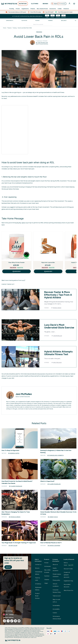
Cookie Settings (8, 611)
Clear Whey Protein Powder (16, 262)
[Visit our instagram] (5, 621)
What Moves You (68, 590)
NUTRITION (23, 4)
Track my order (37, 579)
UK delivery (38, 584)
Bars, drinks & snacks (47, 571)
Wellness (64, 21)
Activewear (47, 566)
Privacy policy (56, 580)
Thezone (9, 28)
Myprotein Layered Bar (48, 262)
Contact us (38, 564)
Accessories (53, 9)
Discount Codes (68, 569)
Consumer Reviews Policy (57, 591)
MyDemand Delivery (38, 589)
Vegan (46, 583)
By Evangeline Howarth (56, 455)
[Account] (70, 4)
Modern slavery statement (57, 575)
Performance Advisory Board (57, 618)
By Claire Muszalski (16, 486)
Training (50, 21)
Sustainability (56, 605)
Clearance (66, 9)
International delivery (39, 573)
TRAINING (39, 32)
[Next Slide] (75, 253)
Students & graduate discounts (67, 575)
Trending (12, 9)
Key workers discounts (67, 586)
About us (55, 564)
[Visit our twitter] (15, 621)
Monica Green (57, 308)
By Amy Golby (13, 546)
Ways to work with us (56, 601)
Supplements (25, 9)
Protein (18, 9)
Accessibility (56, 609)
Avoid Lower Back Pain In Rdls (25, 28)
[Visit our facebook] (8, 621)
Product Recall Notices (37, 596)
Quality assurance (55, 569)
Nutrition (24, 21)
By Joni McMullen (42, 43)
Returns (37, 568)
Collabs (60, 9)
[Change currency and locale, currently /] (16, 615)
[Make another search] (39, 25)
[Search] (52, 4)
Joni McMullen (58, 336)
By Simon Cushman (54, 546)
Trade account (57, 596)
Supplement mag (68, 581)
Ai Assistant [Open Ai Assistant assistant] (62, 4)
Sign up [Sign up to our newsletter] (8, 567)
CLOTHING (35, 4)
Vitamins (33, 9)
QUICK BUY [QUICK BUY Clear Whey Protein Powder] (16, 271)
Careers (55, 613)
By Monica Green (15, 517)
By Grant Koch (53, 517)
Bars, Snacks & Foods (42, 9)
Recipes (37, 21)
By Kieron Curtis (14, 453)
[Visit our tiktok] (12, 621)
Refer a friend (69, 564)
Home (5, 28)
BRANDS (45, 4)
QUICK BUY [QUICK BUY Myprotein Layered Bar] (48, 271)
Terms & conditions (56, 585)
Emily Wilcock (57, 363)
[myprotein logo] (9, 4)
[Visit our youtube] (19, 621)
